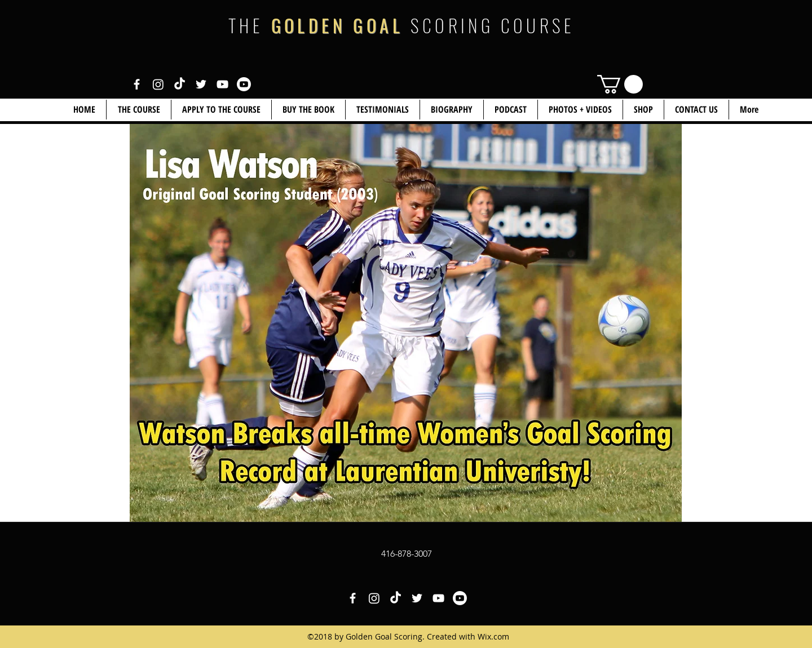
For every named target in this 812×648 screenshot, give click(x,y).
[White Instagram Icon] (158, 84)
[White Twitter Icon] (201, 84)
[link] (620, 84)
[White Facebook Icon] (137, 84)
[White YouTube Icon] (222, 84)
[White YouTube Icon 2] (244, 84)
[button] (643, 110)
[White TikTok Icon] (180, 84)
